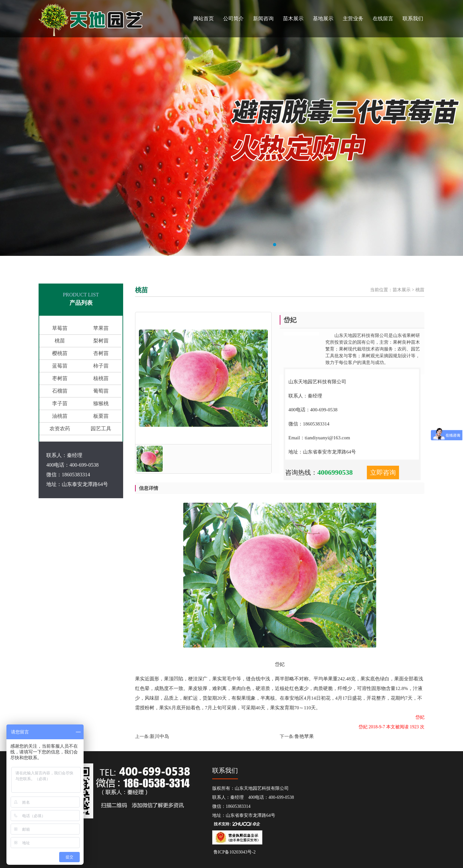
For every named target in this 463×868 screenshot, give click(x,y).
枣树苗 (60, 378)
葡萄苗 (260, 265)
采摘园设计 (356, 265)
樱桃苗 (132, 265)
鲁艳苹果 (304, 736)
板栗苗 (101, 416)
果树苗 (117, 265)
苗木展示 (293, 19)
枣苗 (233, 265)
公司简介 (233, 19)
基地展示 (323, 19)
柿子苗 (206, 265)
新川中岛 (159, 736)
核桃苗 (245, 265)
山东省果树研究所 (36, 265)
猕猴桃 (101, 403)
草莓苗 (60, 328)
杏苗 (179, 265)
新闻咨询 (263, 19)
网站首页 (204, 19)
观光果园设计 (330, 265)
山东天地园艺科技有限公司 (82, 265)
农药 (292, 265)
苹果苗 (146, 265)
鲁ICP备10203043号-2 (234, 852)
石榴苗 (221, 265)
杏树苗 (101, 353)
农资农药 (60, 429)
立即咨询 (383, 472)
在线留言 (383, 19)
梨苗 (169, 265)
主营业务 (353, 19)
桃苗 (159, 265)
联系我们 (413, 19)
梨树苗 (101, 341)
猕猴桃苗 (277, 265)
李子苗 (60, 403)
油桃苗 (60, 416)
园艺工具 (306, 265)
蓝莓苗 (191, 265)
